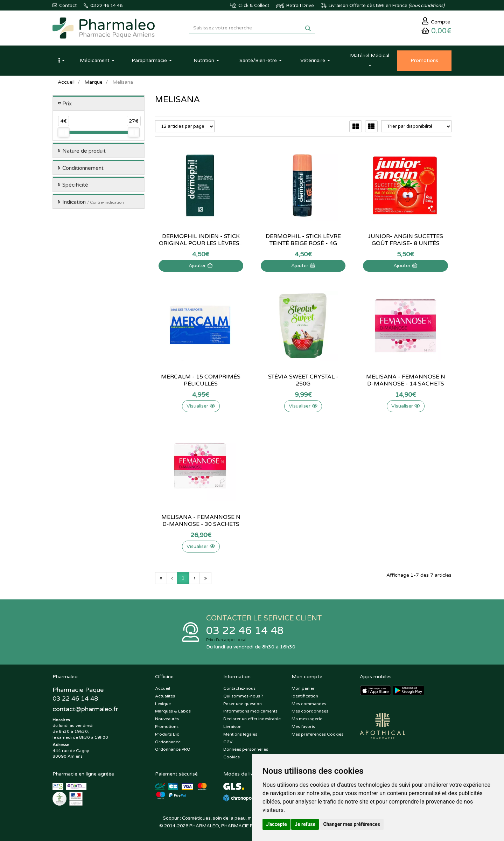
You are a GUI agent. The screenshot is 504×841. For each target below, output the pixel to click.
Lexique (163, 704)
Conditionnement (83, 168)
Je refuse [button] (305, 824)
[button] (61, 61)
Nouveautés (167, 719)
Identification (305, 696)
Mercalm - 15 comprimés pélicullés (201, 380)
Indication (93, 202)
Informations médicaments (250, 711)
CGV (228, 742)
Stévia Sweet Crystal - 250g (303, 380)
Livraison (232, 727)
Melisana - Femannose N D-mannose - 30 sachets (201, 521)
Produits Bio (167, 734)
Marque (93, 82)
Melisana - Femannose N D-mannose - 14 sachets (406, 380)
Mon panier (303, 688)
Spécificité (75, 185)
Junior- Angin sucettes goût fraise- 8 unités (405, 240)
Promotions (167, 727)
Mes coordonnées (310, 711)
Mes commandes (309, 704)
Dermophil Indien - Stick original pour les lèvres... (201, 240)
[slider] (63, 132)
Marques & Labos (173, 711)
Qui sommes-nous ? (243, 696)
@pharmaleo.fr (85, 709)
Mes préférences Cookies (317, 734)
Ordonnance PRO (173, 749)
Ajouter (201, 266)
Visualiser (201, 406)
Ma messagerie (307, 719)
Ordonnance (168, 742)
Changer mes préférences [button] (352, 824)
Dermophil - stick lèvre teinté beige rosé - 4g (303, 240)
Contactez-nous (239, 688)
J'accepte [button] (276, 824)
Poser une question (243, 704)
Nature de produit (84, 151)
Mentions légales (240, 734)
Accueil (66, 82)
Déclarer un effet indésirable (252, 719)
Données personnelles (246, 749)
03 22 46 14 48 (245, 631)
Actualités (165, 696)
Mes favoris (303, 727)
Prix (67, 104)
